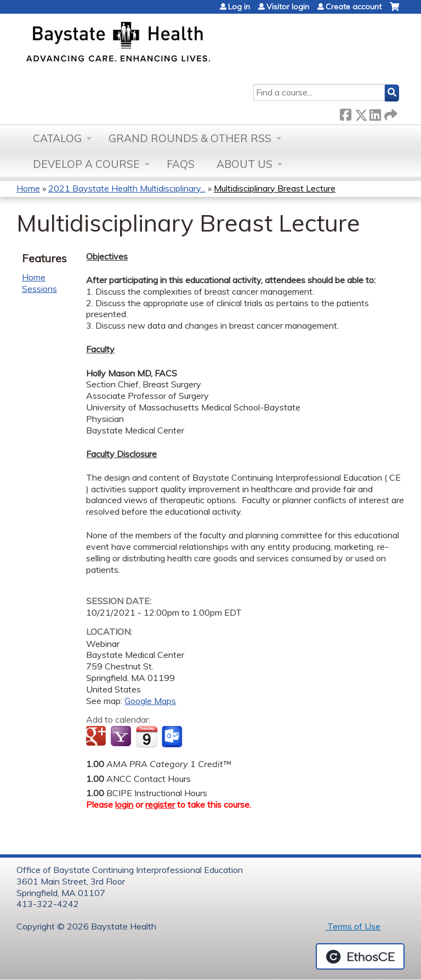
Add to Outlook (173, 737)
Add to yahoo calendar (122, 737)
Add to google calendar (97, 737)
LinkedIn (375, 113)
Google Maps (150, 701)
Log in (239, 7)
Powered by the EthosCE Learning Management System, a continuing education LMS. (360, 956)
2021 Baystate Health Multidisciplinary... (127, 188)
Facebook (345, 113)
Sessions (39, 289)
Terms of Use (353, 926)
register (160, 804)
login (124, 804)
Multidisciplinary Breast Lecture (275, 188)
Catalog (57, 138)
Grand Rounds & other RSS (190, 138)
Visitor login (288, 7)
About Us (244, 164)
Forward (390, 113)
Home (28, 188)
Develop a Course (86, 164)
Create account (354, 7)
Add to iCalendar (147, 736)
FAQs (181, 164)
